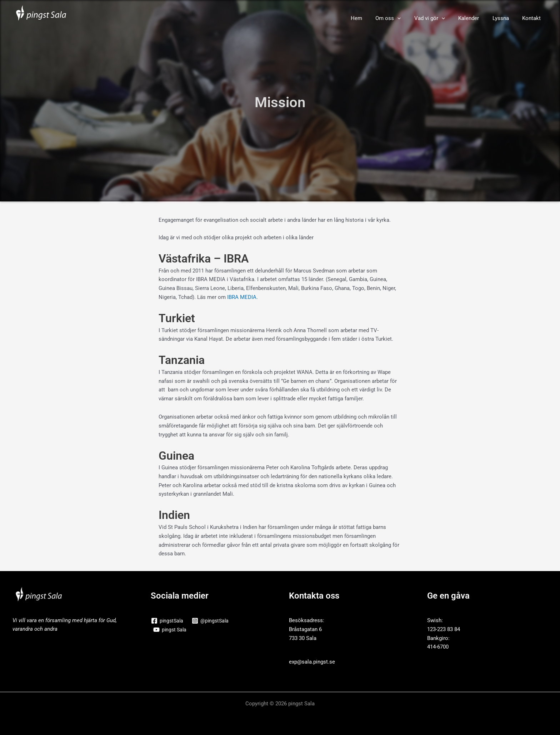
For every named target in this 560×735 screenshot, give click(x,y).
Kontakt (533, 18)
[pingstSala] (168, 621)
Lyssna (505, 18)
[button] (409, 18)
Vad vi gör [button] (439, 18)
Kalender (475, 18)
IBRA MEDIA (242, 297)
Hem (371, 18)
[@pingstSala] (212, 621)
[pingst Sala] (171, 630)
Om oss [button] (400, 18)
